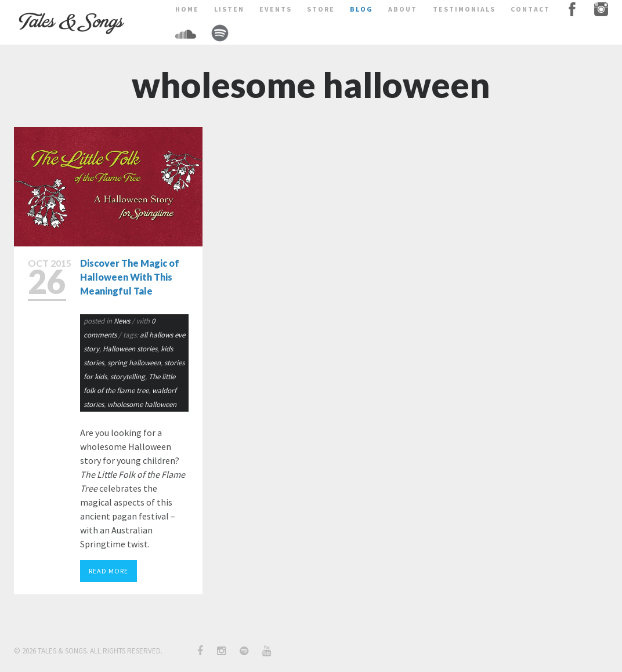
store (321, 9)
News (122, 321)
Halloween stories (130, 349)
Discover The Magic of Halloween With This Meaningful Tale (130, 277)
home (187, 9)
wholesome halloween (142, 404)
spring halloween (134, 363)
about (403, 9)
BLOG (361, 9)
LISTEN (229, 9)
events (276, 9)
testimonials (464, 9)
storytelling (128, 377)
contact (530, 9)
